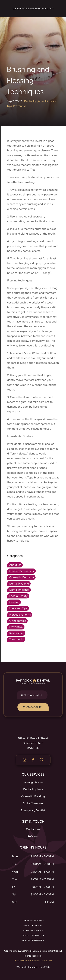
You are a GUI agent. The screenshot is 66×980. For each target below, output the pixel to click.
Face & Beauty (18, 596)
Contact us (33, 829)
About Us (15, 565)
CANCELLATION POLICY (33, 936)
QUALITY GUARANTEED (33, 940)
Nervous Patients (20, 615)
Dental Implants (19, 590)
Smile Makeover (33, 803)
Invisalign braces (33, 782)
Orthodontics (18, 621)
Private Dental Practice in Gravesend (33, 961)
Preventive (20, 106)
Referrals (33, 836)
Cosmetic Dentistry (22, 577)
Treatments (16, 639)
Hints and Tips (18, 608)
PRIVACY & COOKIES (33, 926)
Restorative (16, 633)
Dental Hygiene (34, 101)
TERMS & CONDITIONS (33, 921)
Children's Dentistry (22, 571)
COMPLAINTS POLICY (33, 931)
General (14, 602)
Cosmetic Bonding (33, 796)
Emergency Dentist (33, 810)
